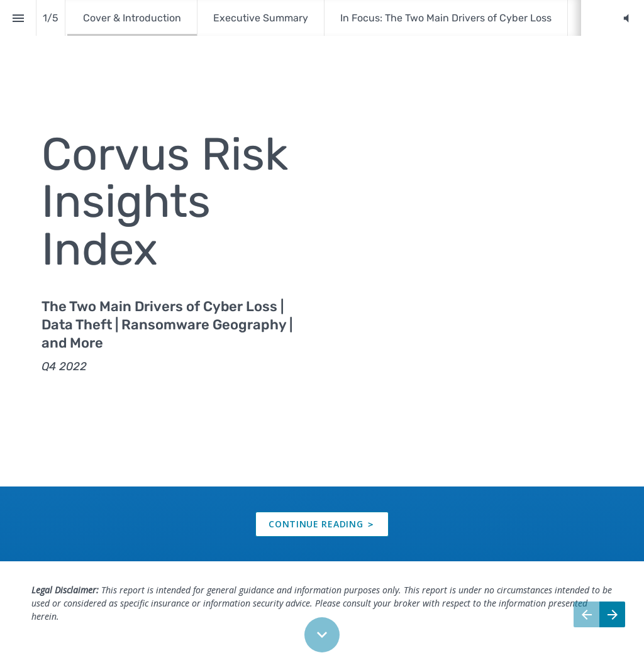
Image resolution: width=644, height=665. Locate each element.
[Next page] (612, 614)
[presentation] (322, 243)
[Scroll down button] (322, 635)
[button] (626, 18)
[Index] (18, 18)
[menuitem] (132, 18)
